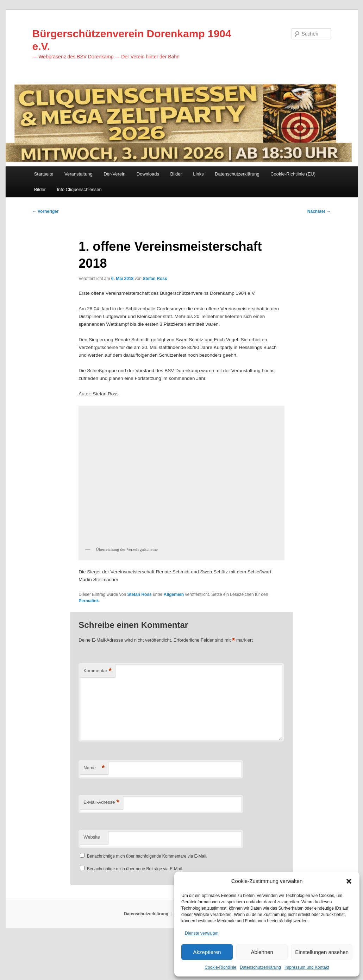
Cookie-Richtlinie (220, 967)
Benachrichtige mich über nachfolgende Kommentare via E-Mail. (147, 898)
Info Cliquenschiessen (79, 192)
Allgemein (174, 634)
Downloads (148, 177)
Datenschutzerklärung (260, 967)
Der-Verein (114, 177)
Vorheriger (46, 215)
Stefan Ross (155, 285)
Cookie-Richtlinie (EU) (293, 177)
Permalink (89, 641)
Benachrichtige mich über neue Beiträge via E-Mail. (135, 910)
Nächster (319, 215)
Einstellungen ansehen (322, 951)
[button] (349, 879)
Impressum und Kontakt (307, 967)
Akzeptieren (207, 951)
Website (92, 879)
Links (198, 177)
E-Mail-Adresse (101, 844)
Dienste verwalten (202, 932)
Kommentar (98, 712)
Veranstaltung (79, 177)
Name (94, 810)
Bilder (176, 177)
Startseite (44, 177)
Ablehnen (262, 951)
